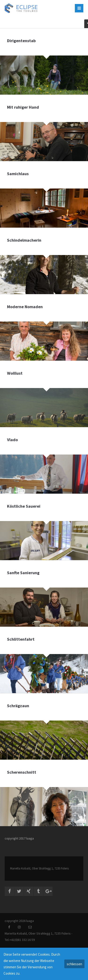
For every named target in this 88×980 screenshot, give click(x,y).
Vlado (12, 440)
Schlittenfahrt (21, 639)
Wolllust (15, 373)
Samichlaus (18, 174)
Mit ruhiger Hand (23, 107)
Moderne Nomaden (25, 307)
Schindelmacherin (24, 240)
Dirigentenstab (21, 41)
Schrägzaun (18, 706)
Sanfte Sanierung (23, 573)
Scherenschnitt (22, 772)
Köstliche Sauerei (24, 506)
